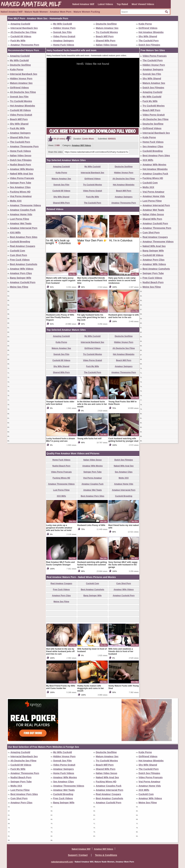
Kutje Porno (145, 24)
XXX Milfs (15, 233)
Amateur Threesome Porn (25, 45)
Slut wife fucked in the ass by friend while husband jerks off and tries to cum (60, 651)
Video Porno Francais (22, 178)
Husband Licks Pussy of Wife (91, 525)
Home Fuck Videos (64, 45)
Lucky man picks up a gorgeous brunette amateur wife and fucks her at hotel (59, 528)
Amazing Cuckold (20, 24)
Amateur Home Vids (21, 214)
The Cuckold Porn (149, 41)
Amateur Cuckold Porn (23, 282)
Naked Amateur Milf (83, 4)
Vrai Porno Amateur (21, 196)
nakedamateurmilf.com (62, 862)
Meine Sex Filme (19, 287)
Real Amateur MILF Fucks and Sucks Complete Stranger (61, 563)
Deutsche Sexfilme (106, 24)
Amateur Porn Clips (21, 273)
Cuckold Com (18, 251)
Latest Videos (105, 4)
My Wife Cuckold (63, 24)
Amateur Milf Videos (81, 145)
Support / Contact (78, 855)
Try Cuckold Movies (107, 32)
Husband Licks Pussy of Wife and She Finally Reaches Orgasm (60, 317)
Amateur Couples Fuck (23, 210)
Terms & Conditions (106, 855)
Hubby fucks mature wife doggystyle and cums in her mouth (91, 688)
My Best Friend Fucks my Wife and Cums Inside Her (61, 687)
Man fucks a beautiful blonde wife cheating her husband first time (92, 280)
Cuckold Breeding (20, 242)
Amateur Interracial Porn (24, 228)
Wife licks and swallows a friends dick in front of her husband (121, 651)
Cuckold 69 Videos (21, 36)
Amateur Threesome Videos (26, 205)
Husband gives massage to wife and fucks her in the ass (124, 316)
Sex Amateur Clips (20, 187)
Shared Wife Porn (106, 41)
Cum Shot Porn (19, 255)
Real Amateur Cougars (23, 246)
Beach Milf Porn (105, 36)
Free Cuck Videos (20, 260)
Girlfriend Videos (148, 28)
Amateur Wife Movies (22, 169)
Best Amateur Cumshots (24, 264)
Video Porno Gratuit (64, 36)
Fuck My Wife (18, 41)
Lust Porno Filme (20, 219)
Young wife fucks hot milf (89, 439)
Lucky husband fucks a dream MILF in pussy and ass (61, 440)
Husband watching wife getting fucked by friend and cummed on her (92, 565)
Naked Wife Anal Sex (22, 174)
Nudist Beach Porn (21, 165)
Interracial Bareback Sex (24, 28)
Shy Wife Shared (148, 36)
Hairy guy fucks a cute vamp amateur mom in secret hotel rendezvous (122, 280)
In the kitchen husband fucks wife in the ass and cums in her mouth (92, 404)
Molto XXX (16, 201)
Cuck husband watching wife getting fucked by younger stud (123, 440)
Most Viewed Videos (143, 4)
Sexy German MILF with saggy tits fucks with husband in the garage (123, 565)
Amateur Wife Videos (22, 269)
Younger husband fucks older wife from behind (60, 403)
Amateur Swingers (64, 41)
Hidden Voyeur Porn (64, 28)
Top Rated (122, 4)
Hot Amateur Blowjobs (151, 32)
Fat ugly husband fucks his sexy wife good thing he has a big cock (92, 317)
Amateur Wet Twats (21, 223)
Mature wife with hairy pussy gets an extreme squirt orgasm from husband (61, 280)
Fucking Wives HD (20, 192)
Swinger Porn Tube (21, 183)
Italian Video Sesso (107, 45)
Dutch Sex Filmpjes (149, 45)
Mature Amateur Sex (107, 28)
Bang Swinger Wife (21, 278)
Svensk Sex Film (63, 32)
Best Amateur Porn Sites (24, 237)
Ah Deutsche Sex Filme (24, 32)
